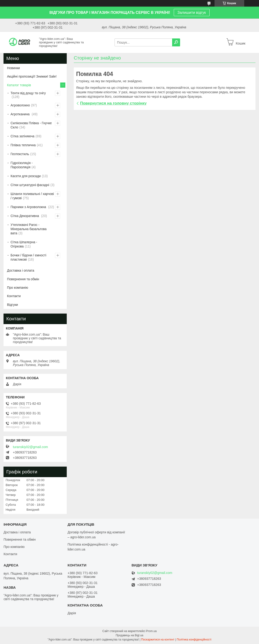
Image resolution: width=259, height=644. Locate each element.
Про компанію (18, 288)
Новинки (13, 68)
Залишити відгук (192, 13)
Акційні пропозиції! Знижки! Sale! (32, 76)
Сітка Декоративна (25, 216)
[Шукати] (176, 42)
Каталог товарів (19, 85)
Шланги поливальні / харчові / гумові (32, 196)
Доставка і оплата (21, 270)
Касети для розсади (26, 176)
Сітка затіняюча (22, 136)
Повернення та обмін (23, 279)
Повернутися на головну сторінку (113, 103)
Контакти (14, 296)
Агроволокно (20, 105)
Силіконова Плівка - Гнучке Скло (31, 125)
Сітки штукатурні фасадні (30, 185)
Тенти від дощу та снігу (28, 93)
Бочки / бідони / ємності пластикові (28, 257)
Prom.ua (151, 631)
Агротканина (20, 114)
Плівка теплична (23, 145)
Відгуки (13, 305)
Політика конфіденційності (194, 640)
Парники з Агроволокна (29, 207)
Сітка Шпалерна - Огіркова (24, 244)
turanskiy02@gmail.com (30, 447)
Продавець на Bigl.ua (129, 635)
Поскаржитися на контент (158, 640)
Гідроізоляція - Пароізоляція (22, 165)
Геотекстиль (20, 154)
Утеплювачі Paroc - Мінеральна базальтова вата (29, 229)
